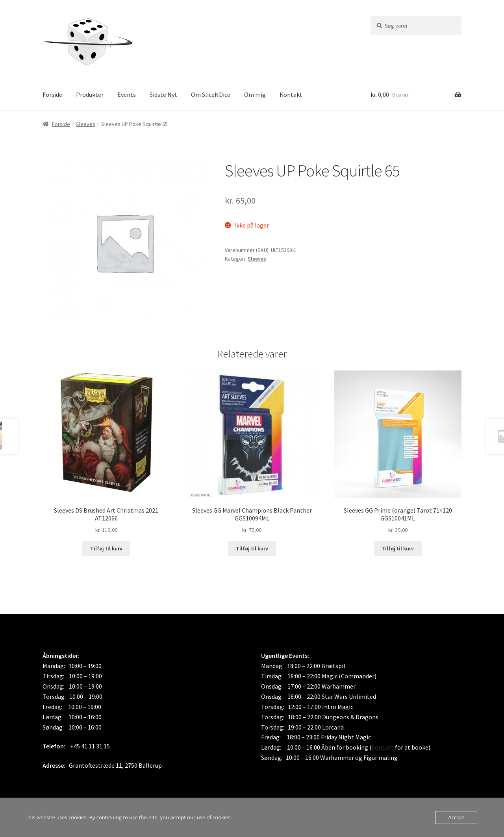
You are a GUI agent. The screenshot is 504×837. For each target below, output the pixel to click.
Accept (456, 817)
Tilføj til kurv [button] (106, 548)
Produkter (90, 94)
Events (127, 94)
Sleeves (86, 124)
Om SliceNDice (211, 94)
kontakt (383, 747)
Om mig (255, 94)
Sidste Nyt (163, 94)
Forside (52, 94)
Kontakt (291, 94)
